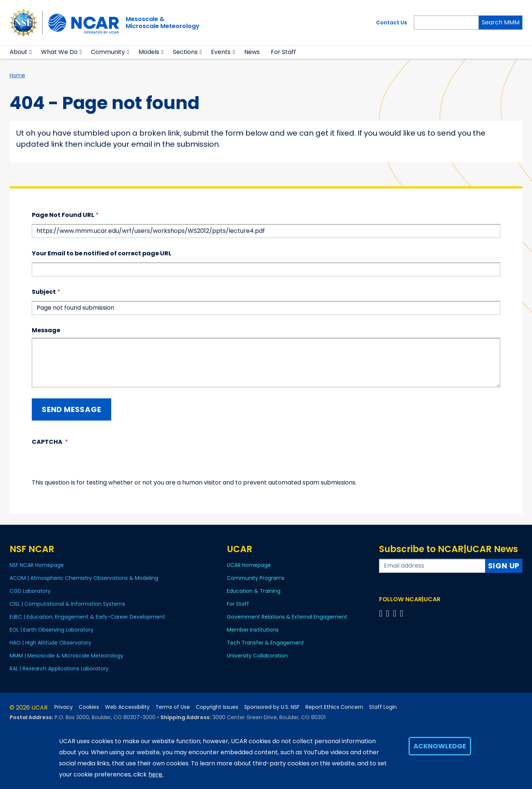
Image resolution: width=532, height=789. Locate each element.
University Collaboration (257, 656)
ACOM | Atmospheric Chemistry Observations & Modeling (84, 578)
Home (17, 75)
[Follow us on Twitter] (389, 613)
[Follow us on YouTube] (403, 613)
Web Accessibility (127, 707)
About (18, 52)
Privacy (64, 707)
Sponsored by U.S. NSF (272, 707)
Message (46, 330)
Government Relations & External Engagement (287, 617)
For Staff (283, 52)
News (252, 52)
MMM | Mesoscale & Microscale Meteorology (66, 656)
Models (149, 52)
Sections (185, 52)
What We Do (59, 52)
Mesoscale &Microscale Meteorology (163, 23)
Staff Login (383, 707)
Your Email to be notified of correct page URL (102, 253)
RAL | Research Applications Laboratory (59, 669)
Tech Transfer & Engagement (265, 643)
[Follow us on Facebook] (382, 613)
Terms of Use (173, 707)
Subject (44, 292)
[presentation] (88, 464)
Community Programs (256, 578)
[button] (31, 52)
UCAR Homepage (249, 565)
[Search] (446, 23)
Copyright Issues (217, 707)
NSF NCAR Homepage (37, 565)
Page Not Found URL (63, 215)
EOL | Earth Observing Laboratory (52, 630)
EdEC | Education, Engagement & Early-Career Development (87, 617)
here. (156, 774)
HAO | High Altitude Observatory (50, 643)
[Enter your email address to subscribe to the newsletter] (432, 566)
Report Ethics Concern (334, 707)
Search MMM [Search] (501, 22)
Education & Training (254, 591)
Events (221, 52)
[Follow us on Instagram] (396, 613)
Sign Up (504, 566)
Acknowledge (440, 746)
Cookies (89, 707)
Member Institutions (253, 630)
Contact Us (392, 23)
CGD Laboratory (30, 591)
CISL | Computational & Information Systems (67, 604)
